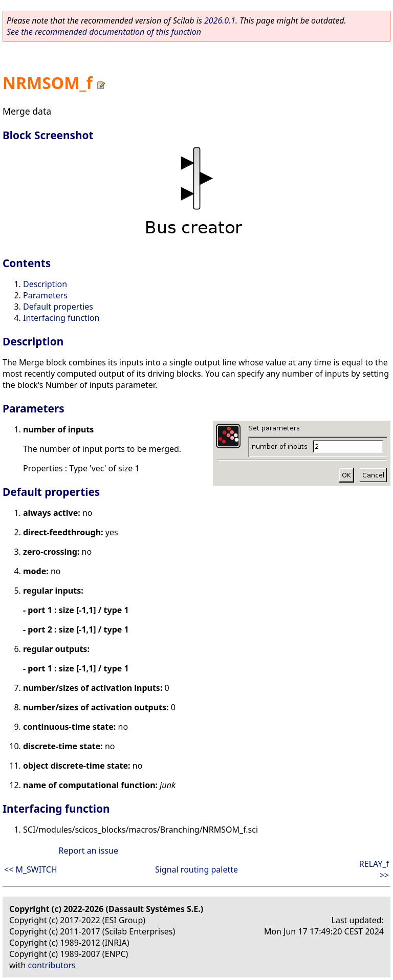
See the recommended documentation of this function (104, 32)
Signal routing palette (196, 869)
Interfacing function (61, 318)
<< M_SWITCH (31, 869)
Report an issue (89, 851)
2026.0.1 (220, 20)
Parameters (45, 295)
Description (45, 284)
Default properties (58, 307)
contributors (52, 965)
